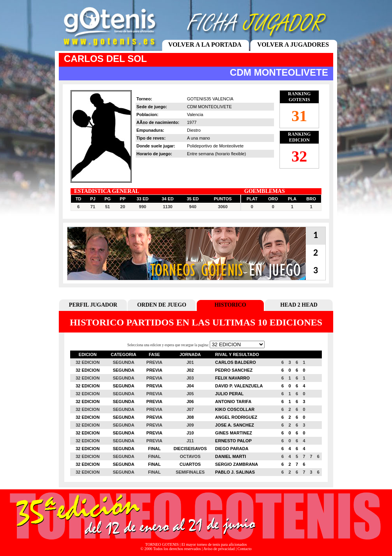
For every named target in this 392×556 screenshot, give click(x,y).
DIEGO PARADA (232, 449)
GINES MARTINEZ (234, 433)
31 (299, 116)
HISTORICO (230, 305)
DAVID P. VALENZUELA (239, 386)
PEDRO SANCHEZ (234, 370)
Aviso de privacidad (219, 549)
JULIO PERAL (230, 394)
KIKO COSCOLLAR (235, 409)
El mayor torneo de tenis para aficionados (214, 544)
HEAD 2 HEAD (299, 305)
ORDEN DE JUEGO (162, 305)
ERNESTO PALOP (233, 441)
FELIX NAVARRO (232, 378)
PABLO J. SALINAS (235, 472)
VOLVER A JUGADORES (293, 45)
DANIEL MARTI (231, 456)
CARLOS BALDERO (236, 362)
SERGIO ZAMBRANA (237, 464)
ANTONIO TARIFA (233, 402)
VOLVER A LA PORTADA (205, 45)
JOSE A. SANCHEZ (235, 425)
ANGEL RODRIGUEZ (236, 417)
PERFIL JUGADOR (93, 305)
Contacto (245, 549)
